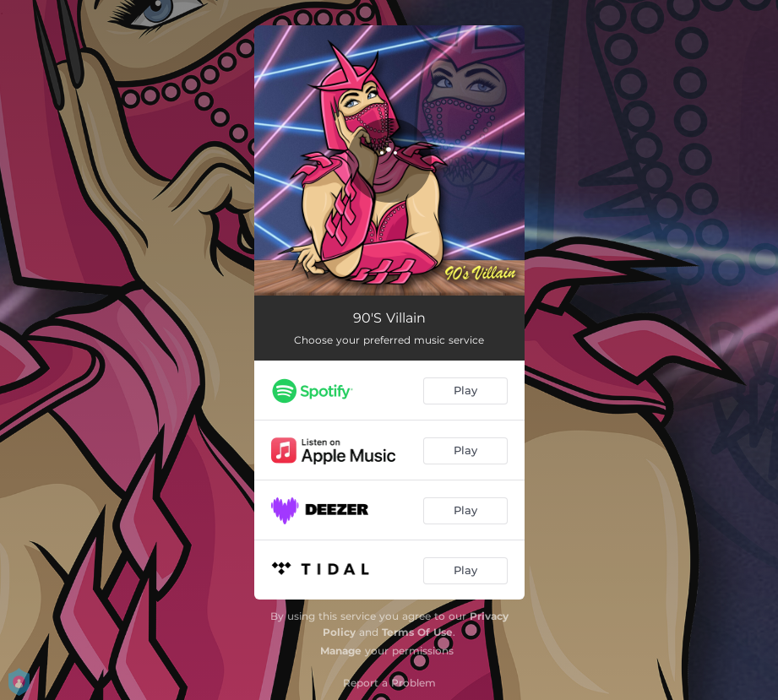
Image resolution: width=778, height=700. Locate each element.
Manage (341, 651)
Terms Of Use (417, 632)
